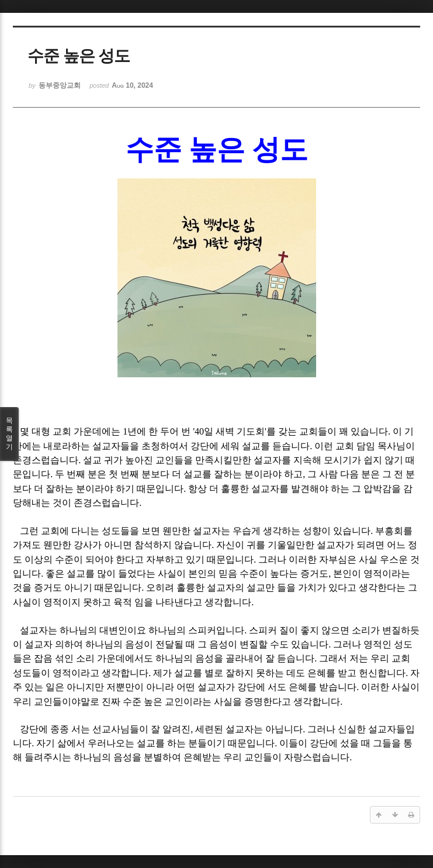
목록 (9, 434)
